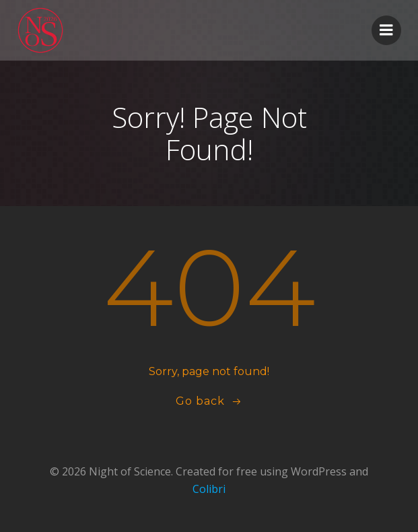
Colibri (209, 489)
